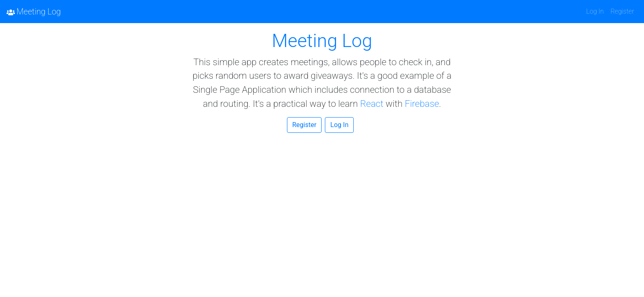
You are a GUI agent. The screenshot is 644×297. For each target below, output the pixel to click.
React (372, 104)
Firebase (422, 104)
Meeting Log (34, 12)
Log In (595, 11)
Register (622, 11)
